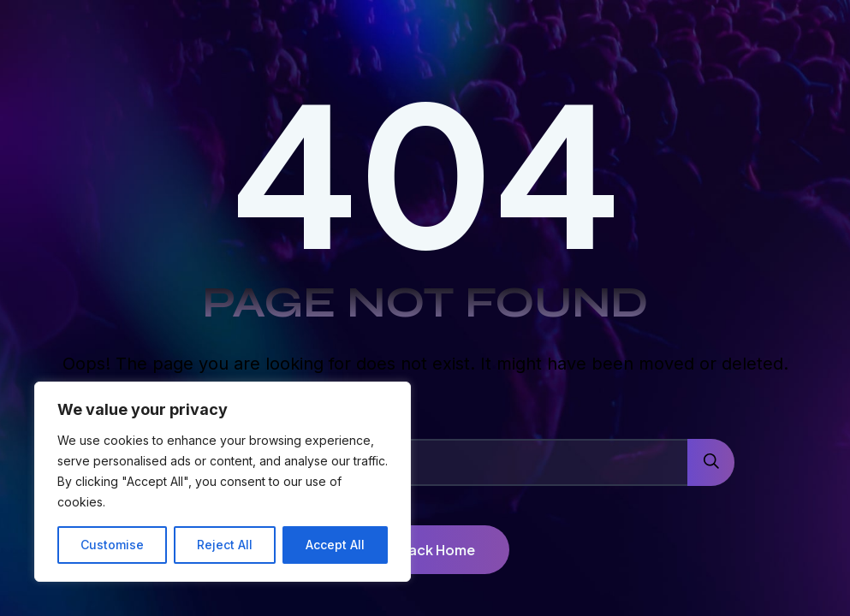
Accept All (335, 545)
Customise (112, 545)
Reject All (225, 545)
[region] (223, 482)
